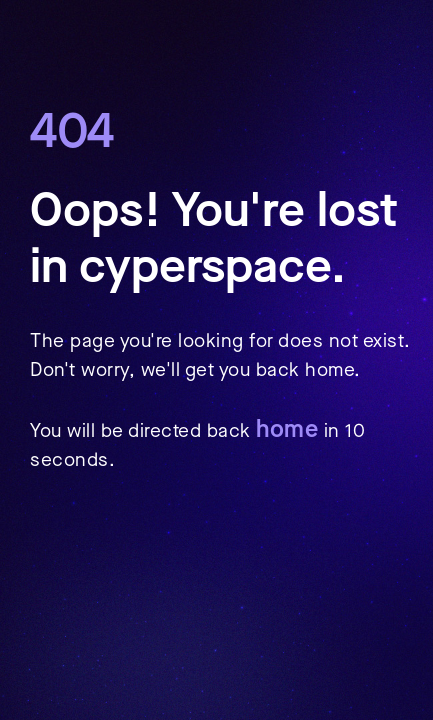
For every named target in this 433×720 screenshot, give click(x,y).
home (287, 429)
